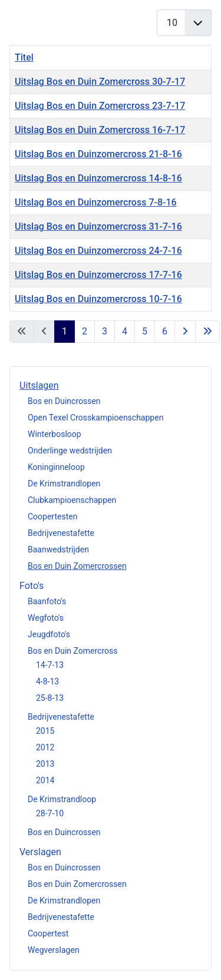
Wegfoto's (46, 618)
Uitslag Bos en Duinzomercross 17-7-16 (98, 275)
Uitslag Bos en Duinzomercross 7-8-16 (96, 202)
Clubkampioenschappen (72, 500)
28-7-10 (50, 813)
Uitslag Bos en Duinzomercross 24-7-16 (98, 251)
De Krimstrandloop (62, 799)
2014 (45, 780)
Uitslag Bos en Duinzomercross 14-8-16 (98, 178)
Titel (24, 57)
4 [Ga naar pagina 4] (125, 331)
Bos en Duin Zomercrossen (77, 566)
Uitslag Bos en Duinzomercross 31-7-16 (98, 226)
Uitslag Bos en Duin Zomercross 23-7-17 (100, 106)
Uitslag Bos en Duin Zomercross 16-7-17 (100, 130)
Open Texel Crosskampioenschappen (95, 418)
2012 (45, 747)
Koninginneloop (56, 467)
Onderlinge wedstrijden (70, 451)
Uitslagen (39, 385)
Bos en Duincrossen (64, 401)
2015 (45, 731)
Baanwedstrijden (58, 549)
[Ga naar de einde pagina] (207, 332)
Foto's (32, 586)
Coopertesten (52, 517)
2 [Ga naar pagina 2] (85, 331)
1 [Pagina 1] (65, 331)
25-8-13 (50, 698)
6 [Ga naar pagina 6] (165, 331)
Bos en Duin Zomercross (72, 651)
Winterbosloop (55, 434)
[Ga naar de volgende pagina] (185, 332)
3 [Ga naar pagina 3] (105, 331)
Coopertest (48, 933)
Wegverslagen (54, 950)
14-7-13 (50, 665)
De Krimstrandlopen (64, 484)
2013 (45, 764)
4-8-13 (47, 681)
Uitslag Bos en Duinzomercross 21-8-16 (98, 154)
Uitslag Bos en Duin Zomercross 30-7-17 (100, 82)
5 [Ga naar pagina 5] (145, 331)
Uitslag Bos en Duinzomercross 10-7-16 (98, 299)
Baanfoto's (47, 601)
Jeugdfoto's (49, 634)
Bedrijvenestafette (61, 533)
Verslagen (40, 852)
